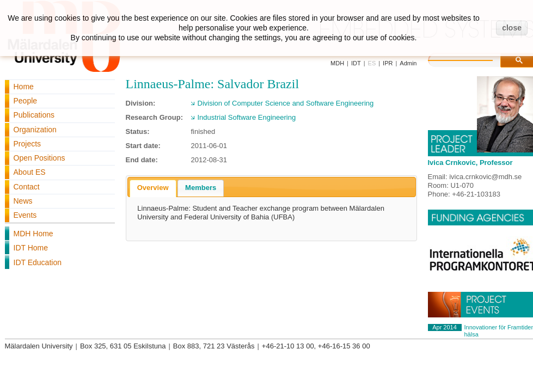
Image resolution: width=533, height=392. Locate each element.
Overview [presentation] (153, 188)
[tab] (153, 188)
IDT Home (31, 248)
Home (24, 87)
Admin (408, 63)
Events (25, 215)
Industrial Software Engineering (247, 117)
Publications (34, 115)
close (512, 28)
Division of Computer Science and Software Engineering (286, 103)
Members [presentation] (201, 188)
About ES (30, 172)
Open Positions (39, 158)
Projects (27, 144)
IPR (388, 63)
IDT (356, 63)
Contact (27, 187)
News (23, 201)
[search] (471, 59)
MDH (337, 63)
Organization (35, 130)
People (26, 101)
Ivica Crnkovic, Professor (470, 163)
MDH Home (33, 234)
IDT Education (38, 262)
